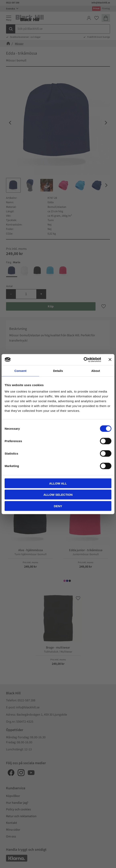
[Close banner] (110, 360)
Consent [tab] (20, 371)
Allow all (58, 483)
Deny (58, 506)
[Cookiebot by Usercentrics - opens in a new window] (84, 360)
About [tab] (96, 371)
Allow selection (58, 495)
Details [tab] (58, 371)
